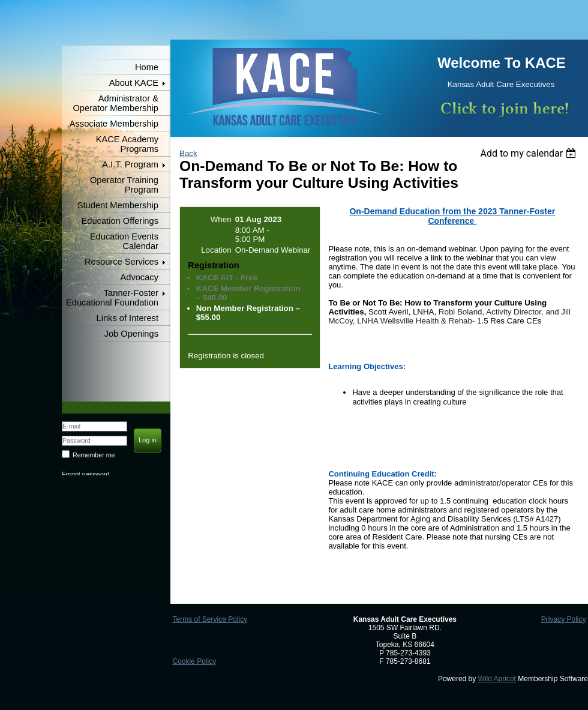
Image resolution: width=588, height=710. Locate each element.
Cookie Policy (194, 661)
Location (216, 250)
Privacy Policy (564, 619)
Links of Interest (127, 318)
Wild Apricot (497, 679)
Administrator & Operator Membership (115, 103)
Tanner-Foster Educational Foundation (112, 298)
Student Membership (118, 205)
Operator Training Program (124, 185)
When (221, 219)
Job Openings (131, 334)
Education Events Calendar (124, 241)
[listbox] (529, 153)
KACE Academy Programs (127, 144)
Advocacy (139, 277)
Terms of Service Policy (210, 619)
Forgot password (85, 474)
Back (188, 153)
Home (147, 67)
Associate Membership (114, 124)
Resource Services (121, 262)
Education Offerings (120, 221)
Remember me (94, 455)
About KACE (134, 83)
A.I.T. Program (130, 164)
